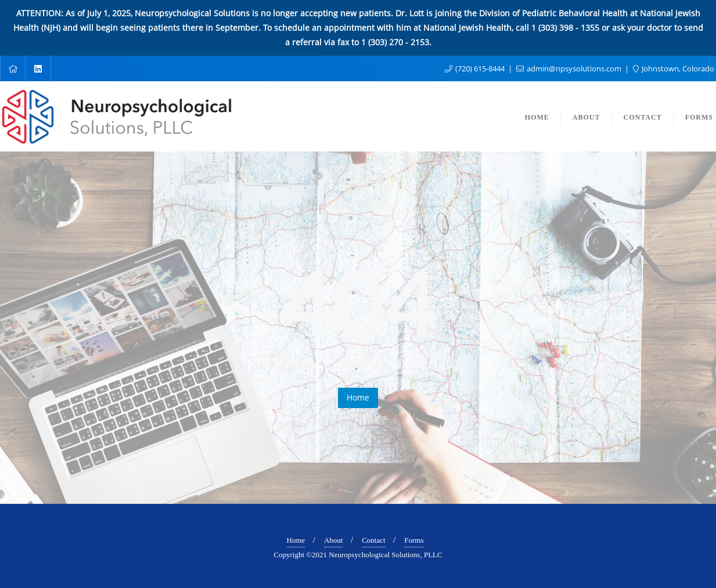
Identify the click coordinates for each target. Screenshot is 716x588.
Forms (414, 540)
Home (358, 397)
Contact (373, 540)
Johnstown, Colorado (674, 68)
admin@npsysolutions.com (570, 68)
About (334, 540)
